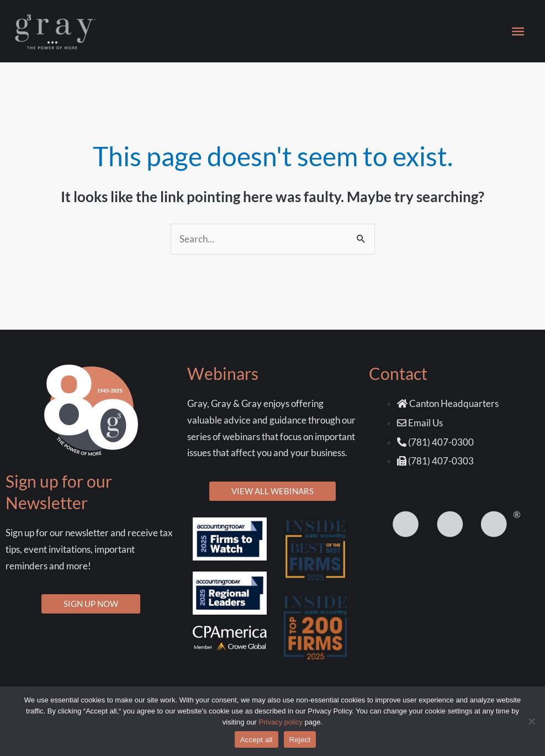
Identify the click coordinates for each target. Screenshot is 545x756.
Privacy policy (281, 722)
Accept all (256, 740)
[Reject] (531, 721)
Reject (300, 740)
